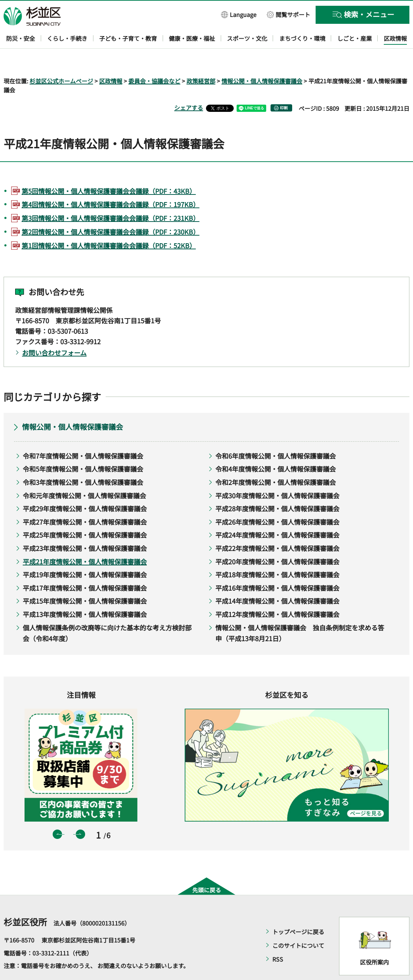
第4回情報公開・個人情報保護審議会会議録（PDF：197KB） (111, 184)
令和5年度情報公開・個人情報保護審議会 (83, 448)
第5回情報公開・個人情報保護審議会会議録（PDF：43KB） (109, 170)
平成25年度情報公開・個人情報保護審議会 (85, 514)
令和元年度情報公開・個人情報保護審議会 (84, 474)
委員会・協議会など (154, 60)
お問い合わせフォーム (54, 332)
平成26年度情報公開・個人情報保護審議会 (277, 501)
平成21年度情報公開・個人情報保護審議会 (85, 541)
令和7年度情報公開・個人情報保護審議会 (83, 435)
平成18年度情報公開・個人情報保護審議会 (277, 554)
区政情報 (111, 60)
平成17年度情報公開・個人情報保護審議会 (85, 567)
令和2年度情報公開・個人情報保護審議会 (276, 461)
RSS (278, 939)
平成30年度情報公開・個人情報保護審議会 (277, 474)
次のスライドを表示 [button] (80, 813)
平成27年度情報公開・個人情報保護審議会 (85, 501)
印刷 (284, 87)
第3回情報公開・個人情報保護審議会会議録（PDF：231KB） (111, 197)
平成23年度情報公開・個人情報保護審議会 (85, 527)
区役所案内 (374, 941)
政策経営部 (201, 60)
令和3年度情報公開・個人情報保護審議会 (83, 461)
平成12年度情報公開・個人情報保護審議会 (277, 593)
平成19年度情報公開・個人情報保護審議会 (85, 554)
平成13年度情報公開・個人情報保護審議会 (85, 593)
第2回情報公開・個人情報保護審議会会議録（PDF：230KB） (111, 211)
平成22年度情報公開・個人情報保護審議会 (277, 527)
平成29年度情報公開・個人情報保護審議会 (85, 488)
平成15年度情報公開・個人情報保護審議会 (85, 580)
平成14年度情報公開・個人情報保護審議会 (277, 580)
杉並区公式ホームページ (61, 60)
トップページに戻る (298, 911)
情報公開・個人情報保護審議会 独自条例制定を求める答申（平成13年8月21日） (300, 612)
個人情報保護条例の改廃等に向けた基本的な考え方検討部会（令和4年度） (107, 612)
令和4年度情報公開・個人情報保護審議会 (276, 448)
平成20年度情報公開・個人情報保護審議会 (277, 541)
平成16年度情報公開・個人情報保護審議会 (277, 567)
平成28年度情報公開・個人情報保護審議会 (277, 488)
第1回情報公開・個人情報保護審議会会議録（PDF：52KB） (109, 224)
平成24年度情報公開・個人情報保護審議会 (277, 514)
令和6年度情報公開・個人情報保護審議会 (276, 435)
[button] (239, 14)
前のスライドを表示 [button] (57, 813)
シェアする (189, 87)
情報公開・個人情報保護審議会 (262, 60)
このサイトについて (298, 925)
